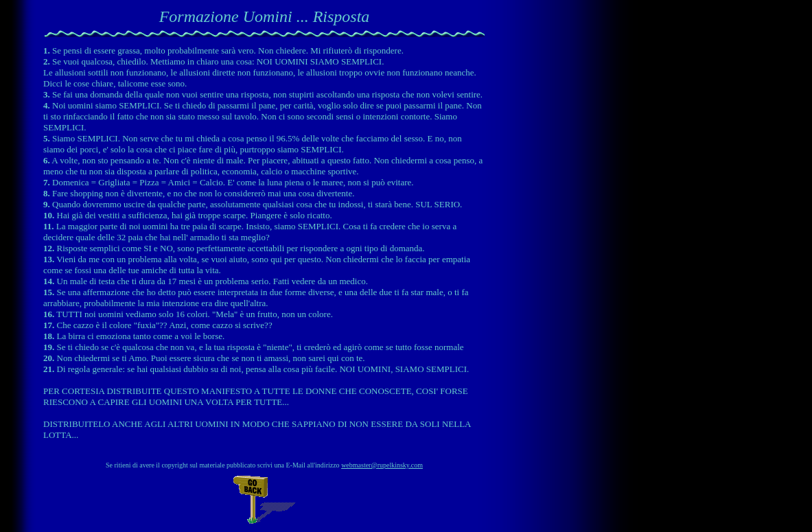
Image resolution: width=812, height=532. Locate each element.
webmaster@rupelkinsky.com (382, 465)
